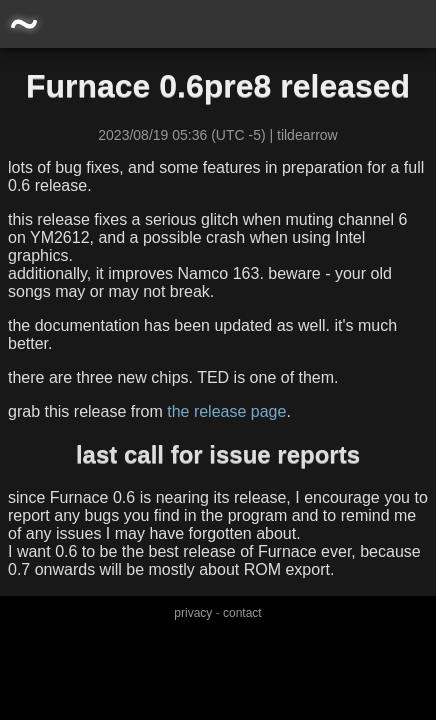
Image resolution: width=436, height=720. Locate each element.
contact (242, 613)
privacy (193, 613)
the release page (226, 411)
